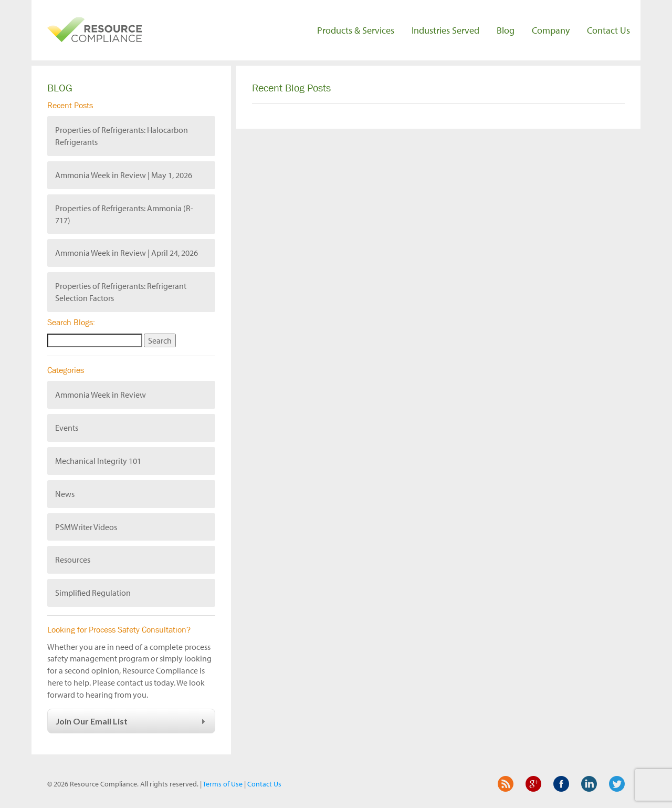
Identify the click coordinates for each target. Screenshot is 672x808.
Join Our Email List (132, 721)
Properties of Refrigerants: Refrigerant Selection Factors (121, 292)
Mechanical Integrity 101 (98, 461)
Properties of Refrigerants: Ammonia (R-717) (124, 214)
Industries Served (445, 30)
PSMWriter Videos (86, 527)
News (65, 494)
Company (551, 30)
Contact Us (608, 30)
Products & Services (356, 30)
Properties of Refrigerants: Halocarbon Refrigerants (122, 136)
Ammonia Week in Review (101, 395)
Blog (506, 30)
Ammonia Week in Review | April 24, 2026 (127, 253)
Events (67, 428)
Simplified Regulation (93, 593)
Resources (73, 560)
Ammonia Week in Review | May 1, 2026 (124, 175)
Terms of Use (223, 784)
